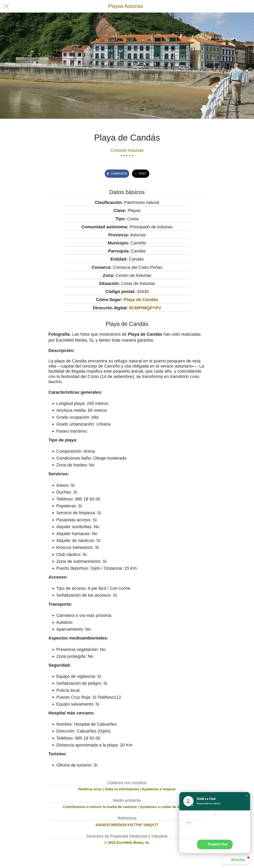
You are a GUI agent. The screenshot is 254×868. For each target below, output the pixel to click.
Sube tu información (122, 789)
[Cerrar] (6, 6)
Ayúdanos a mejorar (159, 789)
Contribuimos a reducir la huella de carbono (100, 807)
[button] (247, 796)
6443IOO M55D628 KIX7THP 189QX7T (127, 825)
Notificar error (90, 789)
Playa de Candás (141, 300)
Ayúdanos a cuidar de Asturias (166, 807)
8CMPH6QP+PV (145, 308)
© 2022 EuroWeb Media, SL (127, 843)
